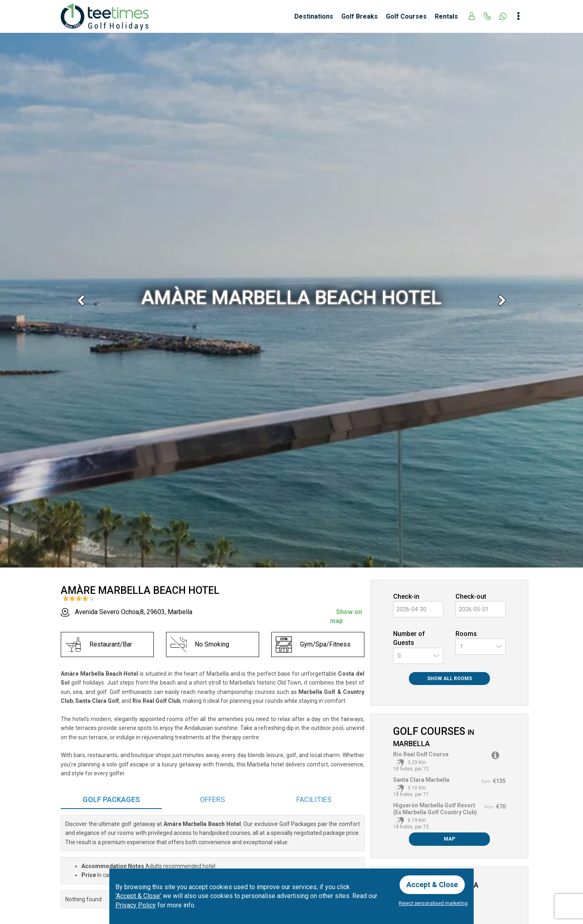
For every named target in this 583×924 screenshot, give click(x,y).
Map (449, 839)
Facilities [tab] (314, 799)
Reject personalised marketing (433, 903)
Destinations (314, 16)
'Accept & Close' (138, 896)
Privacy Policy (136, 905)
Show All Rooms (450, 679)
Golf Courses (406, 16)
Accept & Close (432, 885)
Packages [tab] (111, 799)
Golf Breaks (360, 16)
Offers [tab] (213, 799)
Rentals (446, 16)
